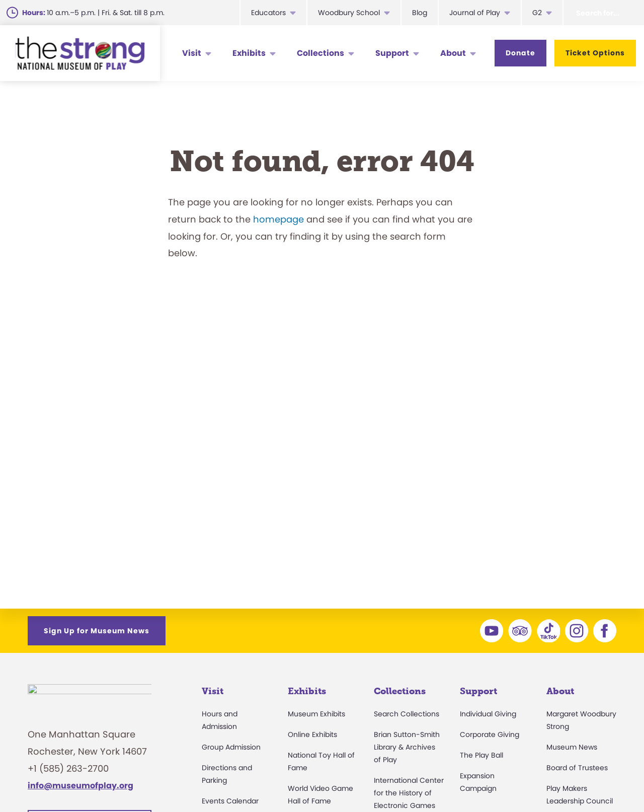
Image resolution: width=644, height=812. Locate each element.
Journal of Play (475, 13)
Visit (192, 53)
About (453, 53)
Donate (520, 53)
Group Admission (231, 747)
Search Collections (407, 714)
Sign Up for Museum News (97, 631)
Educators (268, 13)
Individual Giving (488, 714)
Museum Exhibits (316, 714)
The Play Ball (481, 755)
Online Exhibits (312, 734)
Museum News (572, 747)
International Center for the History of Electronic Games (409, 793)
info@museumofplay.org (80, 791)
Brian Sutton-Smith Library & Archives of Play (407, 747)
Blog (420, 13)
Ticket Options (595, 53)
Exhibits (249, 53)
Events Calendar (230, 801)
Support (392, 53)
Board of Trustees (577, 768)
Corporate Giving (490, 734)
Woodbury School (349, 13)
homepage (278, 219)
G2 (537, 13)
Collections (320, 53)
